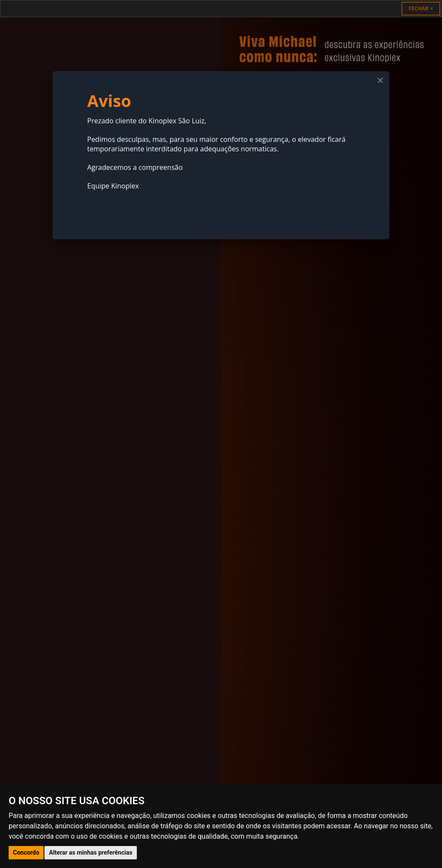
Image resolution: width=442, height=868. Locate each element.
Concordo (26, 852)
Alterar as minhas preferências (90, 852)
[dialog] (221, 155)
